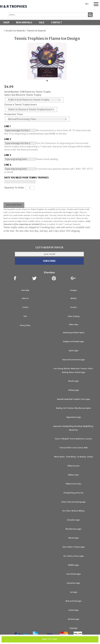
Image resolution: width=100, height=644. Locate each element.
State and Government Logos (74, 360)
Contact (57, 23)
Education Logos (73, 520)
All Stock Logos (73, 619)
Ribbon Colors (73, 475)
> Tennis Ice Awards (35, 31)
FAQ (25, 316)
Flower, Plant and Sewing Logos (73, 502)
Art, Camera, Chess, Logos (74, 556)
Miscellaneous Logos (73, 529)
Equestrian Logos (73, 583)
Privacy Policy (25, 325)
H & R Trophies (14, 6)
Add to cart (50, 639)
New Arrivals (24, 23)
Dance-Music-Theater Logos (74, 547)
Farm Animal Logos (74, 574)
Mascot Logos (74, 538)
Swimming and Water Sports (74, 333)
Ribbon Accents (73, 466)
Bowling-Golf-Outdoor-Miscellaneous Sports (73, 408)
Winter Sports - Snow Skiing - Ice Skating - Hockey (74, 457)
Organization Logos (74, 417)
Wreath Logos (73, 381)
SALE (42, 23)
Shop (6, 23)
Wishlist (74, 298)
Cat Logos (74, 592)
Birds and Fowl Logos (74, 601)
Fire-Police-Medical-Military (73, 511)
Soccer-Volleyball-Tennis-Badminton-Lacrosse (73, 439)
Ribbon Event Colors (74, 484)
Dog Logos (74, 628)
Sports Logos (74, 351)
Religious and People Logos (73, 342)
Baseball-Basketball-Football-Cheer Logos (74, 399)
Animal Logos (74, 610)
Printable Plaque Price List (73, 493)
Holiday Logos (74, 390)
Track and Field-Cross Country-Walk (73, 448)
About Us (25, 298)
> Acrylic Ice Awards (14, 31)
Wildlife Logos (73, 565)
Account (73, 307)
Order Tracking (73, 316)
